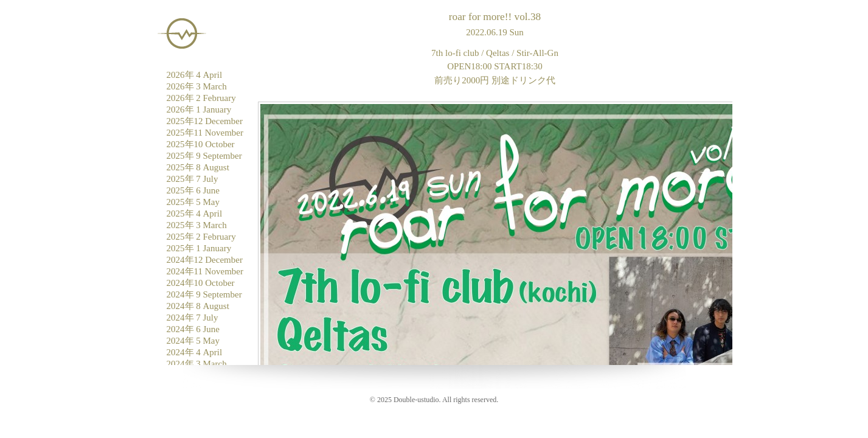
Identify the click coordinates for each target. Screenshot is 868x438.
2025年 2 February (201, 237)
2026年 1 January (199, 109)
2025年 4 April (195, 214)
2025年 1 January (199, 248)
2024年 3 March (197, 364)
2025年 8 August (198, 167)
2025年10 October (201, 144)
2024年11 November (205, 271)
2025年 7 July (193, 179)
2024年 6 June (193, 329)
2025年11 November (205, 133)
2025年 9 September (204, 156)
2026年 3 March (197, 86)
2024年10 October (201, 283)
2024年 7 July (193, 318)
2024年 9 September (204, 294)
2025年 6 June (193, 190)
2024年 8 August (198, 306)
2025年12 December (205, 121)
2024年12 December (205, 260)
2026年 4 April (195, 75)
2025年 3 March (197, 225)
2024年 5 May (193, 341)
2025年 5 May (193, 202)
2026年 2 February (201, 98)
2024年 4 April (195, 352)
